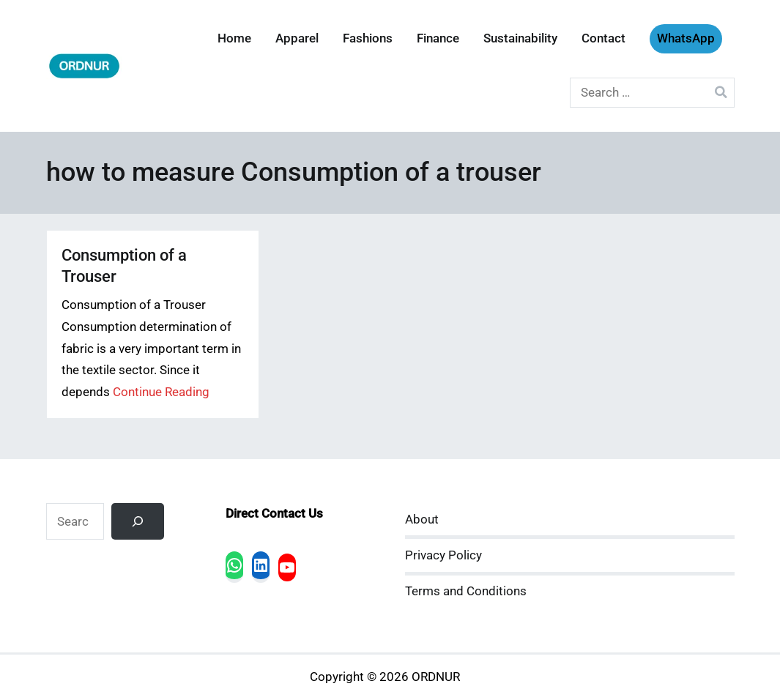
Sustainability (520, 38)
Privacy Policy (443, 555)
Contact (603, 38)
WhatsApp (686, 38)
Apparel (297, 38)
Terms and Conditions (466, 591)
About (422, 520)
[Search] (138, 521)
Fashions (368, 38)
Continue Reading (161, 392)
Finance (438, 38)
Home (234, 38)
